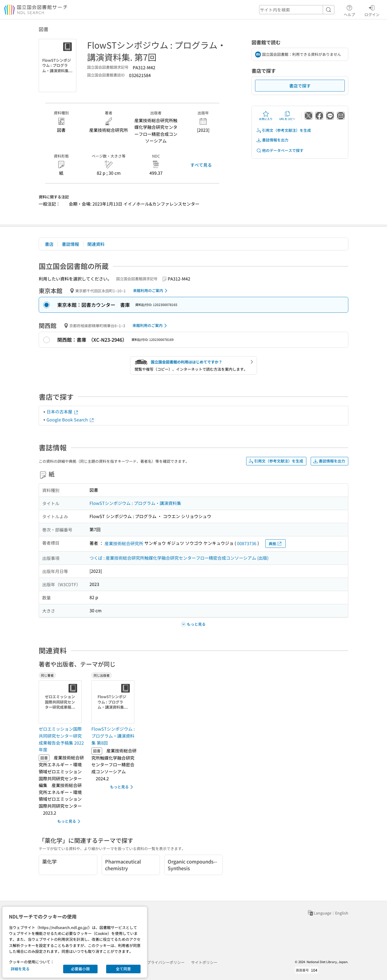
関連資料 (96, 244)
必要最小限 (80, 969)
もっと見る (70, 821)
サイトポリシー (204, 962)
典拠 (275, 544)
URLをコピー (287, 116)
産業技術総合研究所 (124, 543)
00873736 (247, 543)
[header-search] (297, 10)
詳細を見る (20, 969)
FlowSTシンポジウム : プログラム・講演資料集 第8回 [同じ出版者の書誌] (113, 736)
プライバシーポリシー (166, 962)
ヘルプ (349, 10)
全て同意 (123, 969)
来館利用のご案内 (151, 291)
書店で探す (300, 86)
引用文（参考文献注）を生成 (284, 130)
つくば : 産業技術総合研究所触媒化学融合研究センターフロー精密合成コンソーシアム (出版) (179, 558)
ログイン (372, 10)
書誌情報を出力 (272, 140)
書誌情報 (70, 244)
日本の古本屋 (63, 411)
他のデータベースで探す (280, 150)
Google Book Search (70, 420)
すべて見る (201, 165)
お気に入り (266, 116)
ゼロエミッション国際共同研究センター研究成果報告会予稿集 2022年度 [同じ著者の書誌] (61, 739)
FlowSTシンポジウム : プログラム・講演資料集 (135, 503)
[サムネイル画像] (61, 702)
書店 (49, 244)
